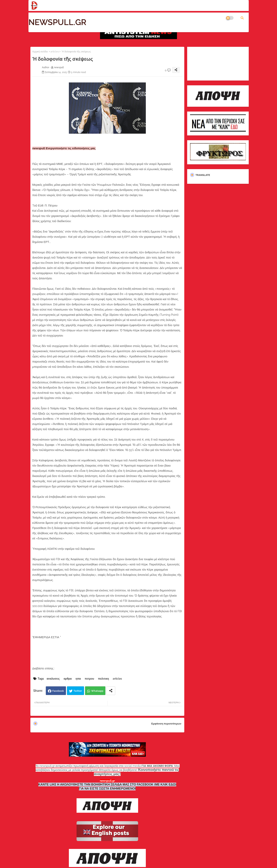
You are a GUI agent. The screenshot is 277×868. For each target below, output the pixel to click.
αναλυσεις (53, 679)
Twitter (78, 691)
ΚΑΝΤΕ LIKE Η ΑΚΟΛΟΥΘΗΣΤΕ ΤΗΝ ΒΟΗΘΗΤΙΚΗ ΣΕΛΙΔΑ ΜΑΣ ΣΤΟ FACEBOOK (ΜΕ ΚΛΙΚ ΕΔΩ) (107, 784)
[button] (242, 18)
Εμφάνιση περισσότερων (166, 724)
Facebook (58, 691)
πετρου (89, 679)
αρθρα (68, 679)
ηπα (78, 679)
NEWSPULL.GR (57, 22)
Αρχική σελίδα (40, 52)
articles (55, 52)
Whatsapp (97, 691)
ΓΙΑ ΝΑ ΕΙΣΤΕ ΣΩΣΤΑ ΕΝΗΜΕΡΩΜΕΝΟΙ (107, 789)
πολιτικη (103, 679)
